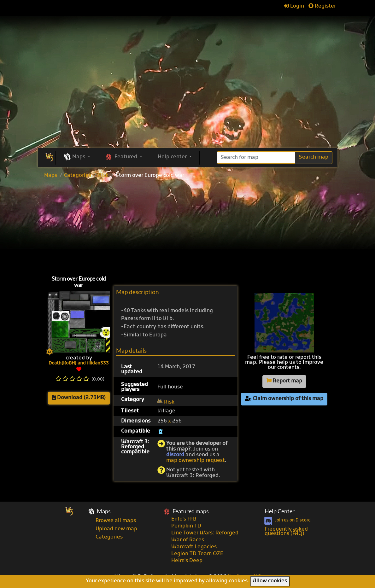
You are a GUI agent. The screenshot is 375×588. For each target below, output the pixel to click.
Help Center (280, 511)
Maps (51, 176)
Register (322, 6)
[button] (77, 157)
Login (294, 6)
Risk (103, 176)
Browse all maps (116, 521)
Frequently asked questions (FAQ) (286, 532)
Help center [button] (173, 157)
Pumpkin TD (186, 526)
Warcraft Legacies (194, 547)
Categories (78, 176)
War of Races (188, 540)
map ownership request (196, 461)
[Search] (256, 157)
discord (175, 455)
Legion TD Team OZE (197, 554)
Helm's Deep (187, 561)
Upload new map (116, 529)
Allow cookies (270, 581)
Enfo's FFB (184, 519)
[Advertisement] (188, 225)
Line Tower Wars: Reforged (205, 533)
